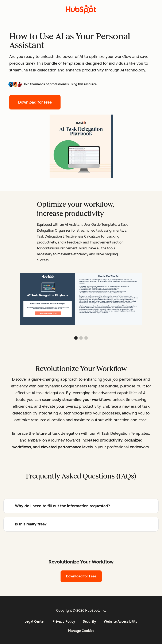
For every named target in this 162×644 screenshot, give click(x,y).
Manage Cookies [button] (81, 631)
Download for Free (35, 102)
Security (90, 621)
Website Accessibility (121, 621)
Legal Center (35, 621)
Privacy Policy (64, 621)
